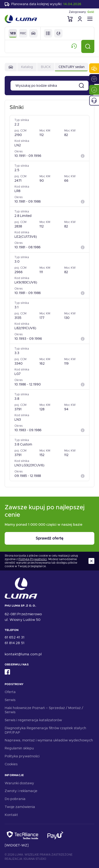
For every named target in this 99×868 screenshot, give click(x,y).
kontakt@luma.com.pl (23, 654)
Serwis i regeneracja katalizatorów (33, 720)
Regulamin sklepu (19, 748)
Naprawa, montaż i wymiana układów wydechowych (49, 740)
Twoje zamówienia (20, 807)
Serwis (10, 700)
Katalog (27, 67)
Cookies (11, 764)
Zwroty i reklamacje (21, 791)
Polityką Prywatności (33, 559)
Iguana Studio (35, 859)
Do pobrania (15, 799)
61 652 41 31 (15, 637)
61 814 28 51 (15, 643)
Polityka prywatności (22, 756)
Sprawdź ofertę (49, 538)
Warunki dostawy (19, 783)
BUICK (46, 67)
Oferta (10, 692)
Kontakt (11, 815)
